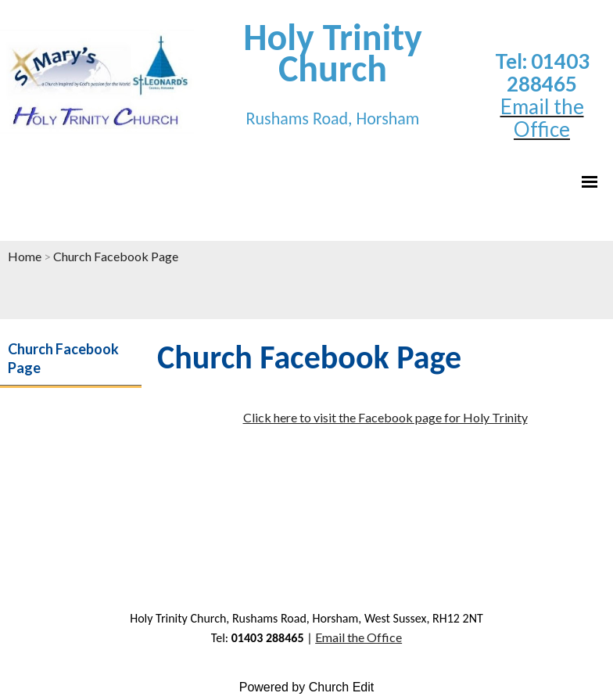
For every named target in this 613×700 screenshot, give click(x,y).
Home (25, 256)
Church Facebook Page (116, 256)
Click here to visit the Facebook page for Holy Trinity (385, 417)
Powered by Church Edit (307, 687)
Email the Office (358, 637)
